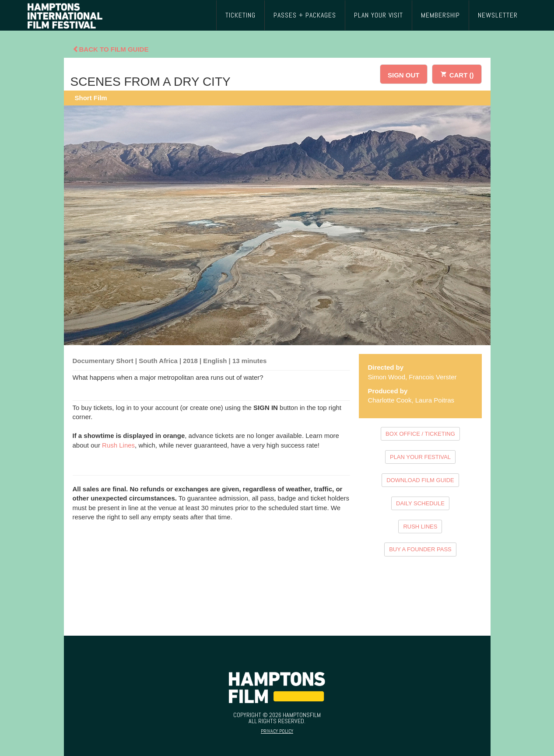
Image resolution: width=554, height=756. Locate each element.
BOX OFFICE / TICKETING (420, 434)
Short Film (91, 98)
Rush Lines (118, 445)
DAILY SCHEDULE (420, 503)
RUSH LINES (420, 527)
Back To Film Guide (111, 49)
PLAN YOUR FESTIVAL (420, 457)
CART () (457, 74)
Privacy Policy (277, 731)
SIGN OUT (404, 75)
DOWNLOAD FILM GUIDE (420, 480)
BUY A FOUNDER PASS (420, 549)
